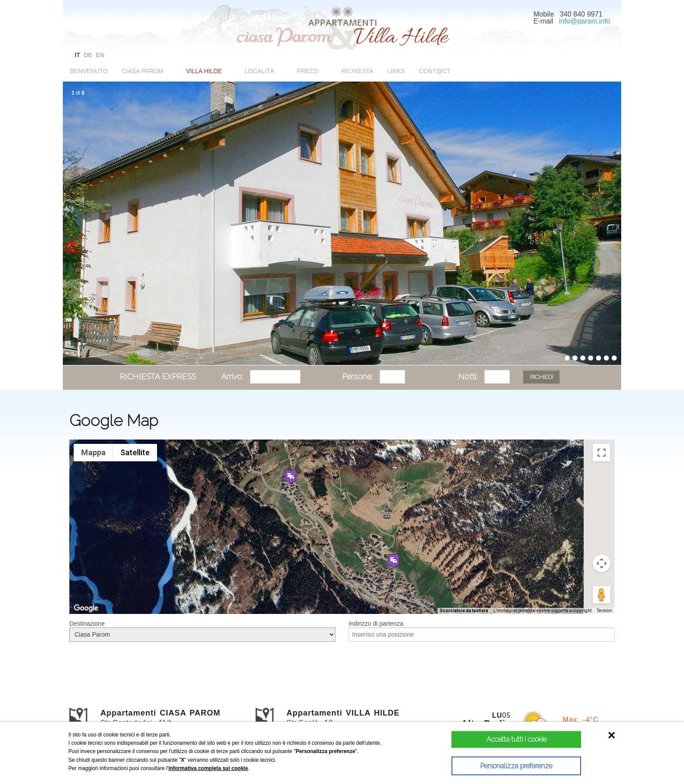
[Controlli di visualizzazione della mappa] (602, 563)
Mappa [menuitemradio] (93, 452)
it (77, 55)
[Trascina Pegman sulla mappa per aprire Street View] (602, 595)
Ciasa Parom (142, 71)
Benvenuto (89, 71)
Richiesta (357, 71)
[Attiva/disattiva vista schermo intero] (602, 453)
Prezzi (308, 71)
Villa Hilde (204, 71)
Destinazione (87, 624)
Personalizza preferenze (501, 766)
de (88, 55)
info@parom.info (585, 21)
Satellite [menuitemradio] (135, 452)
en (100, 55)
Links (396, 71)
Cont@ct (435, 71)
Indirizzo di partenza (376, 624)
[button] (291, 477)
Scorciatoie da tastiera (464, 611)
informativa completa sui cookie (208, 768)
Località (260, 71)
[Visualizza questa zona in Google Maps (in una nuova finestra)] (86, 608)
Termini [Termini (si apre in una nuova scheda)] (604, 611)
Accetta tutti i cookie (501, 739)
